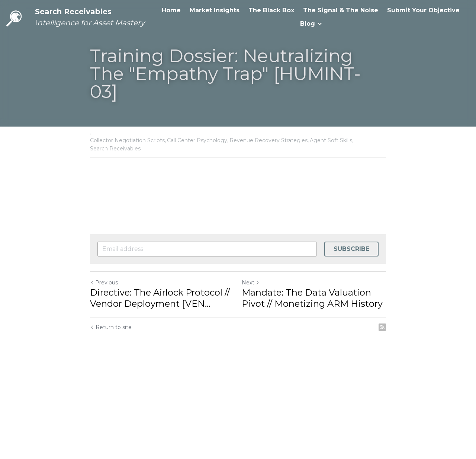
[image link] (15, 17)
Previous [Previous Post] (104, 283)
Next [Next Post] (251, 283)
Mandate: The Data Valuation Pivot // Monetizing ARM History (312, 298)
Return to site (111, 327)
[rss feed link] (382, 327)
